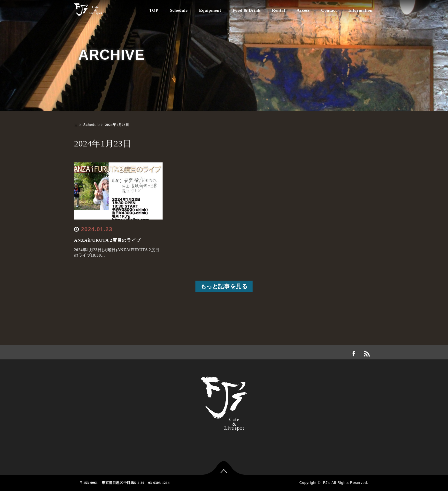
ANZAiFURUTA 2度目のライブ (107, 240)
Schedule (179, 10)
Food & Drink (247, 10)
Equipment (210, 10)
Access (303, 10)
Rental (279, 10)
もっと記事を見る (224, 286)
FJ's (327, 483)
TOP (154, 10)
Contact (329, 10)
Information (360, 10)
